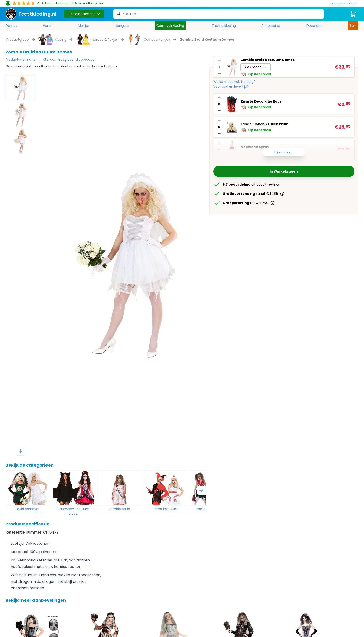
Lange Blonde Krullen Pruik (264, 124)
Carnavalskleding (170, 26)
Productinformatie (21, 60)
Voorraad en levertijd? (231, 86)
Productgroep (18, 40)
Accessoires (271, 26)
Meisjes (84, 26)
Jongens (122, 26)
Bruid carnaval (28, 509)
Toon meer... (284, 152)
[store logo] (31, 14)
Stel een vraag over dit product (68, 60)
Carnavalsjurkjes (157, 40)
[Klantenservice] (345, 3)
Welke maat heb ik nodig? (234, 82)
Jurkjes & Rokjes (105, 40)
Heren (48, 26)
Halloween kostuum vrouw (73, 511)
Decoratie (314, 26)
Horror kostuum (165, 509)
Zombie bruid (119, 509)
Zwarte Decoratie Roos (261, 101)
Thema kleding (224, 26)
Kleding (61, 40)
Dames (11, 26)
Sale (353, 26)
